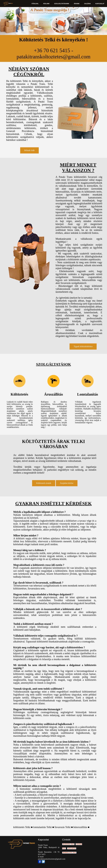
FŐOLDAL (36, 4)
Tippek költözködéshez (83, 346)
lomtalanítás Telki (43, 827)
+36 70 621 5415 (52, 50)
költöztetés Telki (22, 827)
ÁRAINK (77, 4)
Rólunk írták (29, 150)
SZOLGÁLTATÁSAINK (62, 4)
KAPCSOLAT (100, 4)
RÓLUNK (47, 4)
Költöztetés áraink (44, 483)
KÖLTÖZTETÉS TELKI (68, 844)
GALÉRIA (88, 4)
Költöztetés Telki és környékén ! (54, 40)
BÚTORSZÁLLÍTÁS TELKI (69, 853)
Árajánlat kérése (67, 483)
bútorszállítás (80, 827)
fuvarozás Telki (63, 827)
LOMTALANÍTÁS (72, 848)
